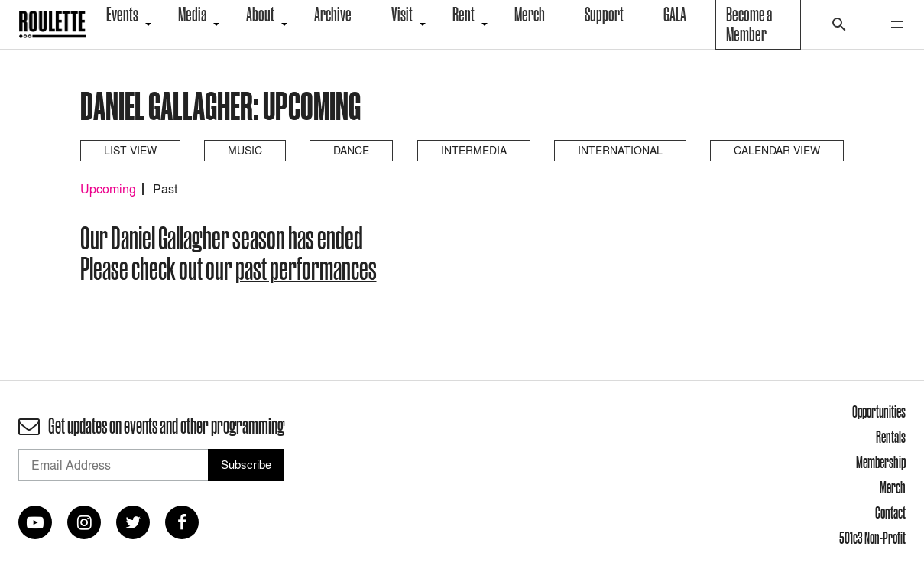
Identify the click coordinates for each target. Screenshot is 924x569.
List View (130, 150)
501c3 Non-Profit (872, 538)
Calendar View (777, 150)
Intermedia (474, 150)
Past (165, 189)
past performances (306, 268)
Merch (893, 487)
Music (245, 150)
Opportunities (879, 411)
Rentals (891, 437)
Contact (890, 512)
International (620, 150)
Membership (881, 462)
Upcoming (108, 189)
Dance (351, 150)
